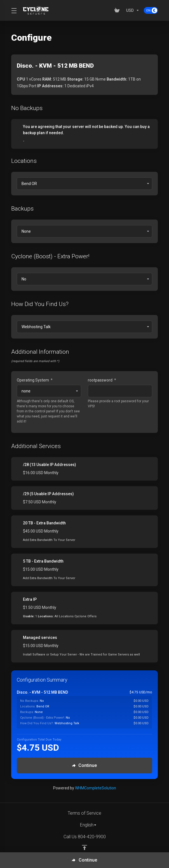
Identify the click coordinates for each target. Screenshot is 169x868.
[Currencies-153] (133, 10)
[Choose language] (84, 825)
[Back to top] (84, 848)
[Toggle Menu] (14, 10)
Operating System (35, 380)
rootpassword (102, 380)
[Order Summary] (87, 709)
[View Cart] (118, 10)
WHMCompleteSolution (96, 788)
